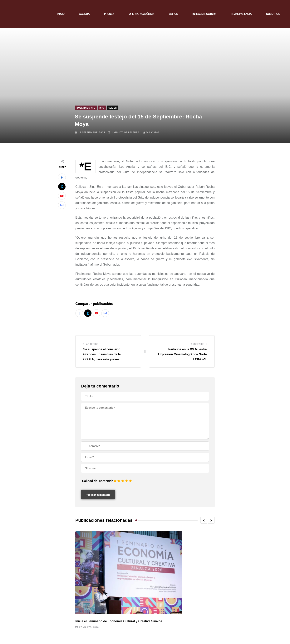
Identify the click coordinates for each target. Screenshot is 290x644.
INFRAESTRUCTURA (204, 14)
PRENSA (109, 14)
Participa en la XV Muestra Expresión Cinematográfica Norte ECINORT (182, 354)
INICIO (61, 14)
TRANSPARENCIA (241, 14)
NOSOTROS (273, 14)
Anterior (92, 344)
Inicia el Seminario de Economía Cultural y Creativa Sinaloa (119, 621)
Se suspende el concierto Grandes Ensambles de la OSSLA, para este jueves (102, 354)
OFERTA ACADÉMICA (142, 14)
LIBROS (173, 14)
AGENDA (84, 14)
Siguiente (197, 344)
